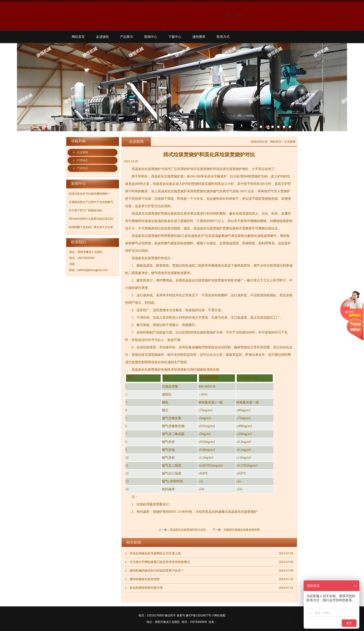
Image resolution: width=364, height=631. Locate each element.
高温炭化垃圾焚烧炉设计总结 (188, 530)
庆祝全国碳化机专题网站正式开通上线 (155, 553)
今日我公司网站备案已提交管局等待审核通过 (160, 562)
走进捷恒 (102, 37)
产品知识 (82, 168)
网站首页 (78, 37)
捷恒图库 (199, 37)
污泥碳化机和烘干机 (182, 87)
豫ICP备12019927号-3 (200, 615)
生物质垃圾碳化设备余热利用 (242, 530)
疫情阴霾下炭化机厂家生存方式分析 (91, 227)
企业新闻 (82, 152)
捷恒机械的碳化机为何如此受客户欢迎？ (157, 571)
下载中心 (175, 37)
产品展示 (127, 37)
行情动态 (82, 160)
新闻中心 (151, 37)
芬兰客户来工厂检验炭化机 (85, 210)
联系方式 (223, 37)
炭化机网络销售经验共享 (146, 588)
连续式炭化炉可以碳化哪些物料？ (90, 194)
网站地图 (220, 615)
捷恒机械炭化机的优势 (145, 579)
